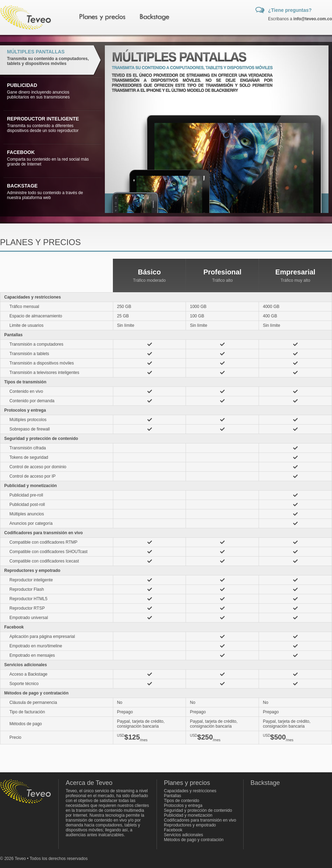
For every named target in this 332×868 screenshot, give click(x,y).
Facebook (173, 830)
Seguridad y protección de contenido (198, 810)
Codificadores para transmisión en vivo (200, 820)
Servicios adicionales (183, 835)
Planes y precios (187, 783)
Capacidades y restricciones (190, 791)
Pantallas (172, 796)
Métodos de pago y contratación (194, 840)
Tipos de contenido (182, 801)
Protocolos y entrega (183, 806)
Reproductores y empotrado (190, 825)
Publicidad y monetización (188, 815)
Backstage (265, 783)
